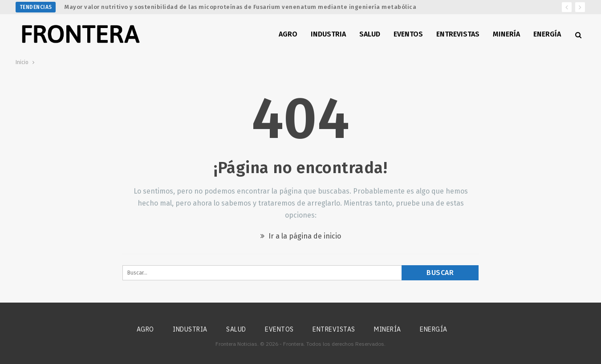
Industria (328, 34)
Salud (370, 34)
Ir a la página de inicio (301, 236)
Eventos (408, 34)
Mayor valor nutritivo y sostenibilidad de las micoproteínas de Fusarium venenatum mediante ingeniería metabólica (240, 7)
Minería (506, 34)
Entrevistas (458, 34)
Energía (547, 34)
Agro (288, 34)
